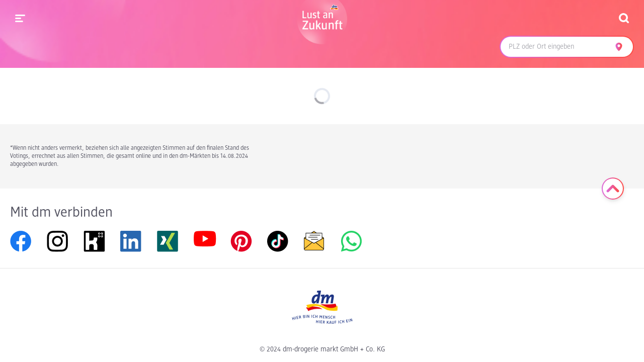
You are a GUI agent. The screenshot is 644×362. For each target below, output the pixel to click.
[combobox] (555, 47)
